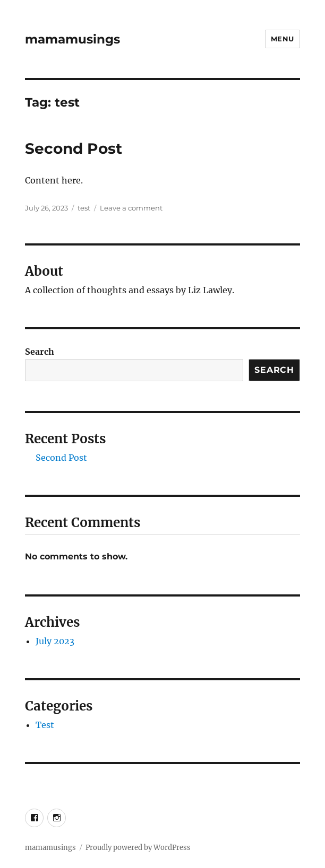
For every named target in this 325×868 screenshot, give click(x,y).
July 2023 (55, 641)
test (84, 208)
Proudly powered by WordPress (138, 848)
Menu (283, 39)
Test (45, 725)
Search (40, 352)
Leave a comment (131, 208)
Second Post (74, 148)
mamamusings (72, 39)
